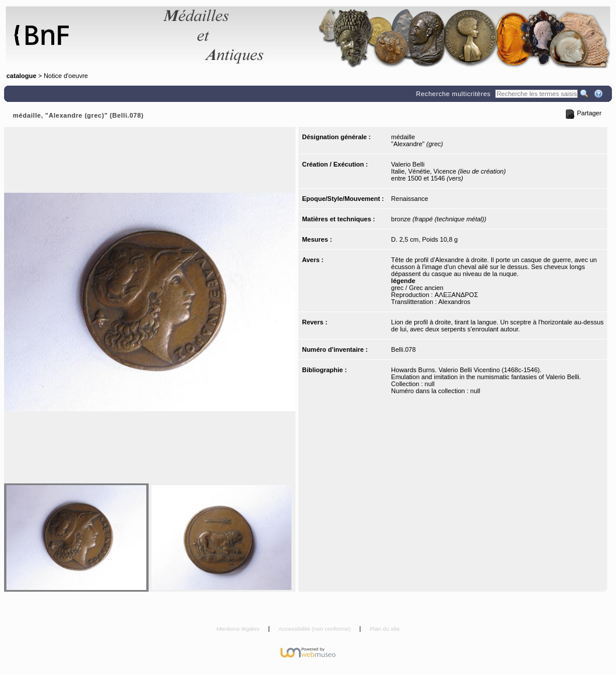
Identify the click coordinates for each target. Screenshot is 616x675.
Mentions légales (239, 629)
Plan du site (385, 629)
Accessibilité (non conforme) (316, 629)
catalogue (21, 76)
